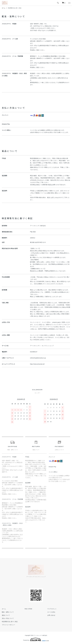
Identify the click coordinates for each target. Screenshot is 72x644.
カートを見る (51, 612)
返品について (6, 615)
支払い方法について (8, 618)
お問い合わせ (51, 615)
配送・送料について (8, 612)
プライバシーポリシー (8, 625)
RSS (26, 609)
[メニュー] (69, 3)
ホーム (4, 8)
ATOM (30, 609)
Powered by (36, 639)
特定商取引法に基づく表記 (10, 622)
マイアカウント (52, 609)
